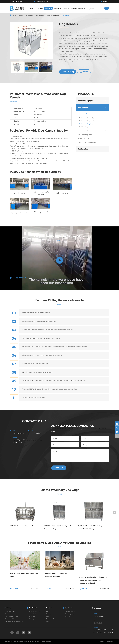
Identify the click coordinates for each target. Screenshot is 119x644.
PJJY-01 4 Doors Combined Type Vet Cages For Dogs (58, 527)
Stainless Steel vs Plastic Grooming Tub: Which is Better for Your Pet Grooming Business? (93, 580)
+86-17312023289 (16, 2)
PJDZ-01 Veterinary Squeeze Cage (23, 526)
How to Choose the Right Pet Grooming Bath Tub (56, 575)
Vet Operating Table (93, 135)
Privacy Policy (110, 642)
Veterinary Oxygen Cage (88, 121)
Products (20, 15)
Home (14, 15)
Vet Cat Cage (84, 127)
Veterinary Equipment (93, 101)
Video (84, 72)
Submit (59, 468)
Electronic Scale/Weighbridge (89, 142)
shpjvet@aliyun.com (41, 2)
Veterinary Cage (40, 15)
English (104, 2)
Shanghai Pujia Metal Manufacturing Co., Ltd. (25, 642)
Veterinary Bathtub (93, 131)
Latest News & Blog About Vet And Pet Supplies (60, 543)
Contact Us (68, 72)
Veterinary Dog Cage (53, 15)
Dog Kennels (65, 15)
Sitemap (102, 642)
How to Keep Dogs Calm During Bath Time (24, 575)
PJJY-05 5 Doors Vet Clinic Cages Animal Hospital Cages (91, 527)
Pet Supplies (93, 149)
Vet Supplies (29, 15)
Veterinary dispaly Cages (88, 118)
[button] (52, 68)
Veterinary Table (93, 138)
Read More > (35, 589)
